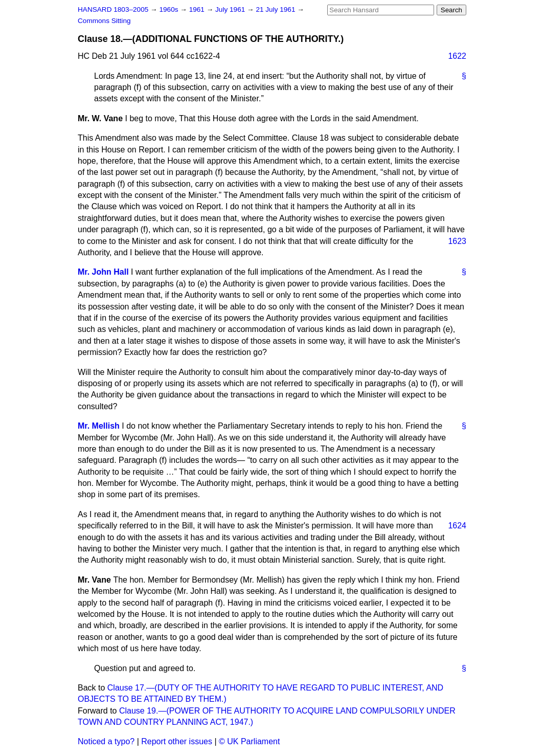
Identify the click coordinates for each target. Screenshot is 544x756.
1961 (198, 9)
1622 (457, 56)
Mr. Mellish (99, 426)
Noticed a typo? (106, 741)
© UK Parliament (249, 741)
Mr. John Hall (103, 272)
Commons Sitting (104, 21)
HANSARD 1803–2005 (113, 9)
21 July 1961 (276, 9)
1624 (457, 526)
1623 (457, 241)
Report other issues (177, 741)
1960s (169, 9)
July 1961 (231, 9)
